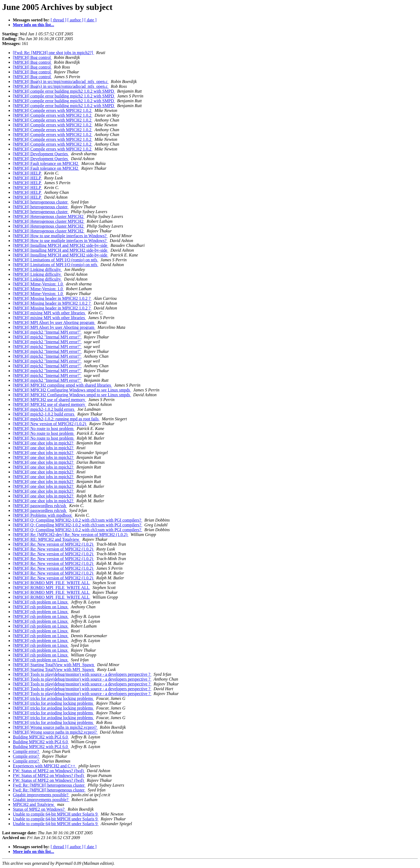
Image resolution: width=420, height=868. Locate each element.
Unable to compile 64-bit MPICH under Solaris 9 (56, 814)
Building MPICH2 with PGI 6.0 (41, 737)
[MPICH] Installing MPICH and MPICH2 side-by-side (61, 245)
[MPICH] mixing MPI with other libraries (49, 313)
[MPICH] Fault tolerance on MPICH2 (46, 163)
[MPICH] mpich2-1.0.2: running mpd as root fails (56, 419)
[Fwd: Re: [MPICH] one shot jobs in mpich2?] (53, 53)
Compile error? (26, 751)
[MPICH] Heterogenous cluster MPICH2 (49, 216)
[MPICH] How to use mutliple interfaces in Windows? (60, 236)
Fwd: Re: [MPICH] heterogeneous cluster (49, 785)
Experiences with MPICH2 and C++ (45, 766)
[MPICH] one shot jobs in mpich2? (44, 443)
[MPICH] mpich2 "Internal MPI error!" (47, 332)
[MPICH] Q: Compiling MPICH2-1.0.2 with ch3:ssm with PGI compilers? (78, 520)
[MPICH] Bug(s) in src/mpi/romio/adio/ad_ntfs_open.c (61, 82)
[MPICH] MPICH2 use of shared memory (50, 400)
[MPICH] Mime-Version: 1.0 (38, 284)
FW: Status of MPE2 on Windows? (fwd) (49, 771)
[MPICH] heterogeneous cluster (41, 202)
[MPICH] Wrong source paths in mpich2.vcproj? (55, 727)
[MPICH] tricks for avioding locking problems (53, 698)
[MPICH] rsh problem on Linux (41, 602)
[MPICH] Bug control (32, 57)
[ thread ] (59, 20)
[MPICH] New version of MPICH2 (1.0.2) (50, 424)
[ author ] (76, 20)
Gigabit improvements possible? (41, 795)
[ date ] (90, 20)
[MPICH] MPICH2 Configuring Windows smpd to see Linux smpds (72, 390)
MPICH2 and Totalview (34, 804)
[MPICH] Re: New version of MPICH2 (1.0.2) (54, 544)
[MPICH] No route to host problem (44, 429)
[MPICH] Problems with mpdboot (43, 515)
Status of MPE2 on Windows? (39, 809)
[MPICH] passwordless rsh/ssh (40, 506)
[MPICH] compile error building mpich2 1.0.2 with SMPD (64, 91)
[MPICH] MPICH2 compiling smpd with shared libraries (62, 385)
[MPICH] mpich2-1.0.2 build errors (44, 409)
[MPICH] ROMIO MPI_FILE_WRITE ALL (52, 583)
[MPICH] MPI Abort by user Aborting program (54, 322)
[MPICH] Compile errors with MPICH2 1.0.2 (53, 110)
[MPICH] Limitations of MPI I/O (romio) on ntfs (56, 260)
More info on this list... (33, 25)
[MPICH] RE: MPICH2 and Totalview (46, 539)
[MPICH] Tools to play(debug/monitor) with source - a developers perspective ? (82, 674)
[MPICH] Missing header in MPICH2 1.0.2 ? (52, 298)
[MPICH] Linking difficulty (37, 269)
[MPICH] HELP (27, 173)
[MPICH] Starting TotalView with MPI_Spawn (54, 665)
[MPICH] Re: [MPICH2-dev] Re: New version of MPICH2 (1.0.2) (71, 535)
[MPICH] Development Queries (41, 154)
